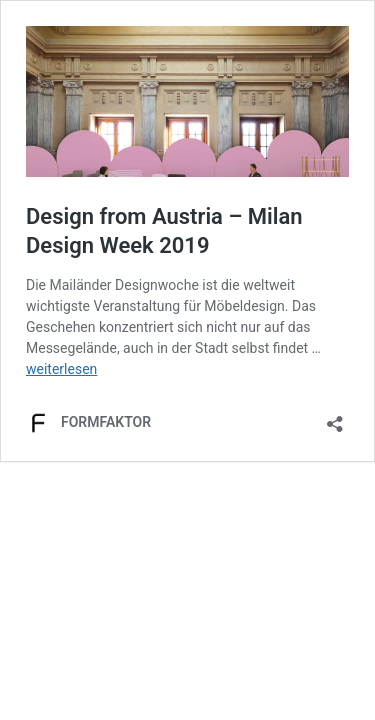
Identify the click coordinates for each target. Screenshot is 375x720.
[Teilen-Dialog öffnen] (335, 417)
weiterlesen (61, 369)
